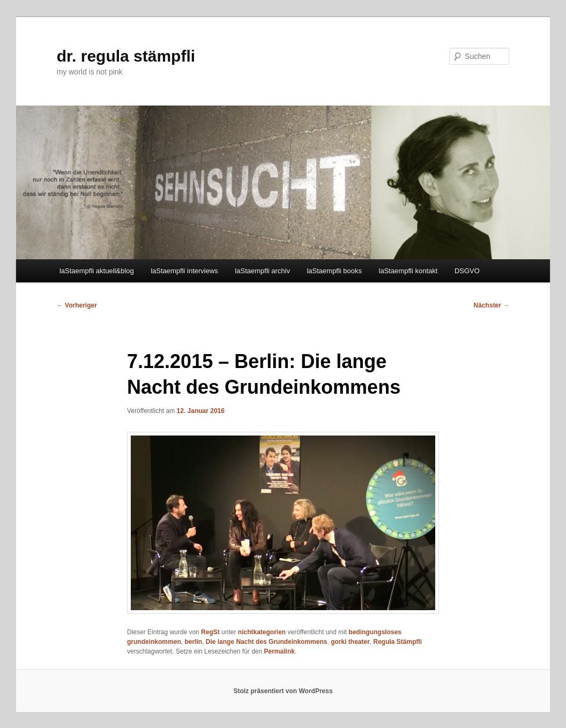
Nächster (492, 305)
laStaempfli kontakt (408, 271)
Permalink (280, 651)
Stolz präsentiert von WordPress (283, 691)
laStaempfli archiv (262, 271)
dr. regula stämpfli (126, 56)
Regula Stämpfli (398, 642)
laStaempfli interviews (184, 271)
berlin (193, 642)
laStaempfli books (334, 271)
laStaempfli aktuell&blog (97, 271)
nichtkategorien (262, 632)
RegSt (210, 632)
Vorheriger (77, 305)
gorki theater (350, 642)
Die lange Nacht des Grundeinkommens (267, 642)
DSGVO (467, 271)
